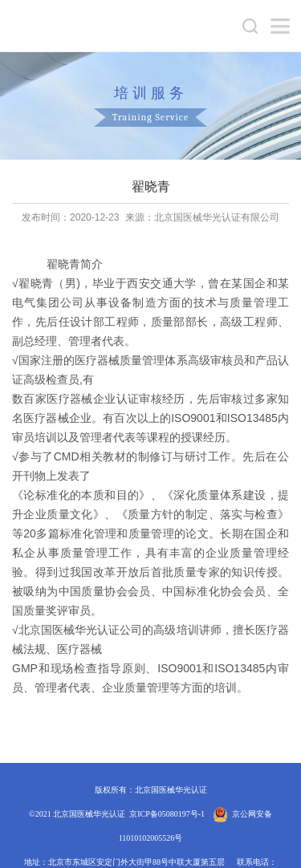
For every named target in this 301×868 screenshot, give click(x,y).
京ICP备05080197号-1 (167, 814)
